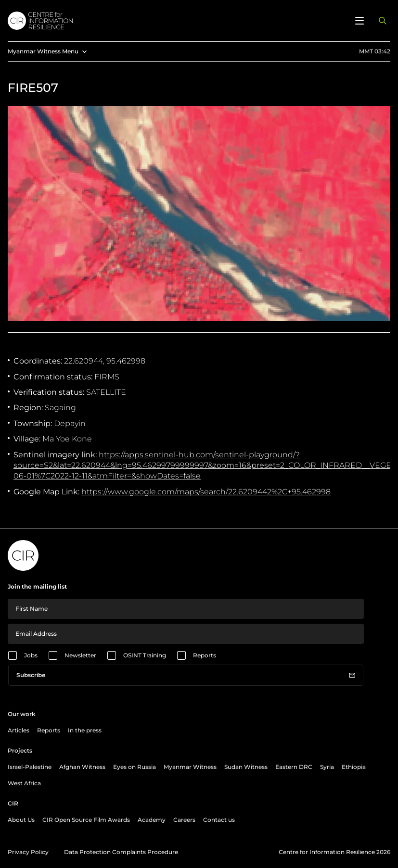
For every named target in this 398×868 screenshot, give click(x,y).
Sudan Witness (246, 767)
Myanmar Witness (190, 767)
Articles (19, 730)
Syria (327, 767)
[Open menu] (359, 21)
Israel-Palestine (30, 767)
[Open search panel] (383, 21)
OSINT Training (145, 655)
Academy (152, 820)
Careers (184, 820)
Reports (205, 655)
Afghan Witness (82, 767)
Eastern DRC (294, 767)
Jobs (31, 655)
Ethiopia (354, 767)
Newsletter (80, 655)
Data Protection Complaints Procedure (121, 852)
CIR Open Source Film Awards (86, 820)
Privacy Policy (28, 852)
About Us (21, 820)
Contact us (219, 820)
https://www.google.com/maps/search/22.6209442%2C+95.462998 (206, 492)
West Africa (24, 783)
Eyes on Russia (135, 767)
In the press (85, 730)
